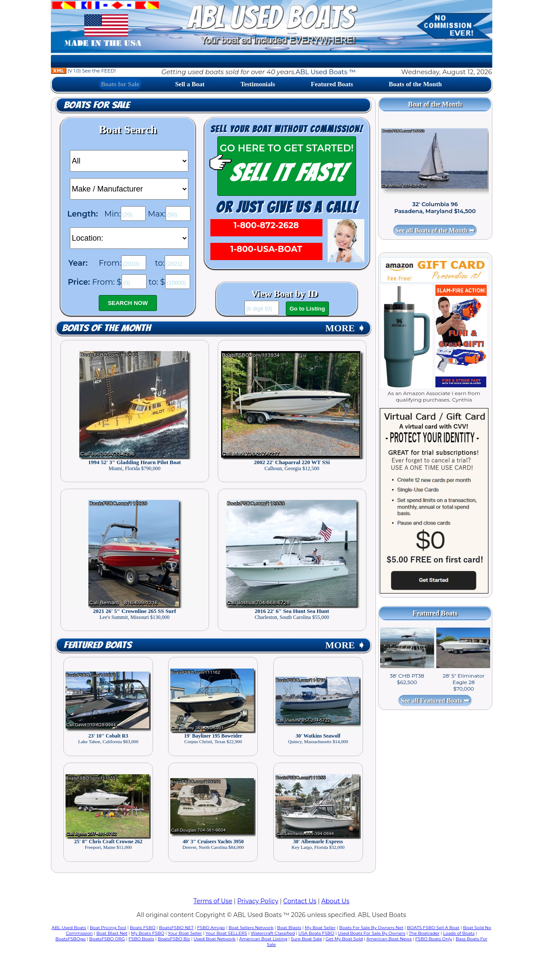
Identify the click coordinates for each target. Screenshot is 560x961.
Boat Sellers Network (251, 928)
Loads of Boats (459, 933)
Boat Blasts (289, 928)
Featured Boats (332, 84)
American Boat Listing (263, 939)
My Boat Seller (320, 928)
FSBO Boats (141, 939)
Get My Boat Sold (344, 939)
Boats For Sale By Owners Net (371, 928)
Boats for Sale (120, 84)
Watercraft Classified (272, 933)
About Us (335, 901)
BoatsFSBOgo (71, 939)
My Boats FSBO (148, 933)
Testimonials (258, 84)
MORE (345, 328)
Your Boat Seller (185, 933)
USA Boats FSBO (316, 933)
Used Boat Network (215, 939)
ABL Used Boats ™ (326, 72)
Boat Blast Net (112, 933)
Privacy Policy (258, 901)
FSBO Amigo (211, 928)
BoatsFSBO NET (176, 928)
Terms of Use (213, 901)
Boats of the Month (415, 84)
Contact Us (300, 901)
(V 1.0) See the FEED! (83, 71)
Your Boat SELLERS (226, 933)
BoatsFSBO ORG (107, 939)
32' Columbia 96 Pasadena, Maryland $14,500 (435, 207)
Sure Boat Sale (306, 939)
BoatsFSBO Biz (174, 939)
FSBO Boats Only (433, 939)
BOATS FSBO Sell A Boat (433, 928)
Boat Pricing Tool (108, 928)
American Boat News (389, 939)
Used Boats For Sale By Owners (372, 933)
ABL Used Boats (69, 928)
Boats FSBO (143, 928)
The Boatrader (424, 933)
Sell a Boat (190, 84)
